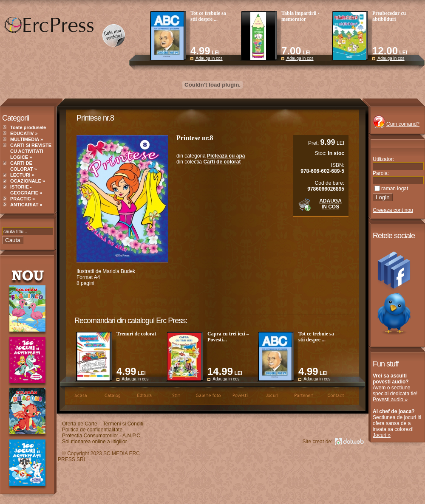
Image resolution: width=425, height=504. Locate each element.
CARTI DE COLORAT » (24, 166)
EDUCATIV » (24, 133)
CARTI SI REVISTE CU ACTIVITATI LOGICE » (31, 151)
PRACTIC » (23, 199)
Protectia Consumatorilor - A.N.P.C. (102, 436)
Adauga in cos (207, 58)
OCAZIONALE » (28, 181)
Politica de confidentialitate (92, 430)
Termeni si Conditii (124, 424)
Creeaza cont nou (393, 210)
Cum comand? (403, 124)
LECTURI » (22, 175)
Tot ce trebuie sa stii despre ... (208, 16)
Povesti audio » (390, 400)
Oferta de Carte (80, 424)
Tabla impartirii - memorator (300, 16)
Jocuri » (382, 435)
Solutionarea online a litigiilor (95, 442)
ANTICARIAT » (26, 205)
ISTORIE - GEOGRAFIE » (26, 190)
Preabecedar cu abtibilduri (389, 16)
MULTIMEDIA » (27, 139)
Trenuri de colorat (136, 334)
